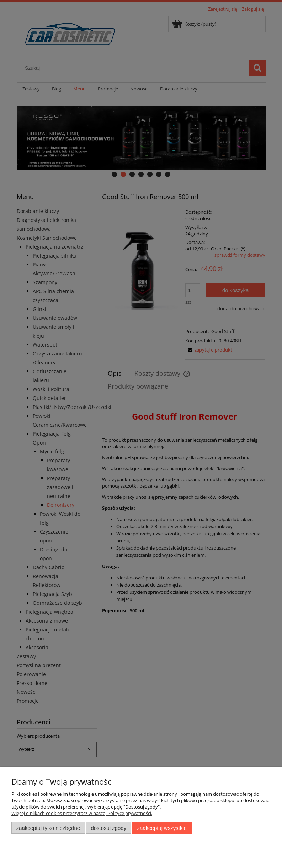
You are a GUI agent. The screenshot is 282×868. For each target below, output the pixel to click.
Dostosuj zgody (108, 828)
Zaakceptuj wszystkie (162, 828)
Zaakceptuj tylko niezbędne (48, 828)
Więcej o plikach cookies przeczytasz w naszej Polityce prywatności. (82, 813)
